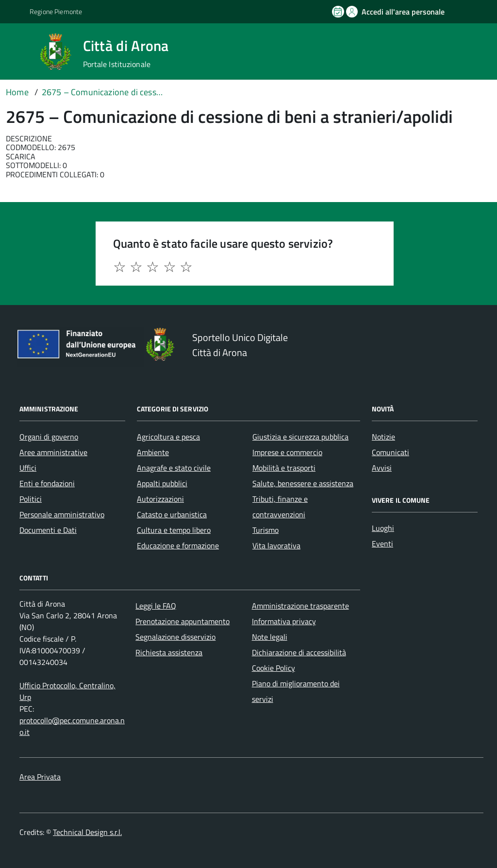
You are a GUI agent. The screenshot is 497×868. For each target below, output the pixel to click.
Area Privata (40, 777)
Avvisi (382, 468)
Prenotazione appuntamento (182, 621)
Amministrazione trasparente (300, 606)
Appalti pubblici (162, 483)
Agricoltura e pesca (168, 437)
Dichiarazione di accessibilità (299, 652)
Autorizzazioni (160, 499)
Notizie (383, 437)
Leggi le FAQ (156, 606)
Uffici (28, 468)
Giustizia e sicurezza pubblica (300, 437)
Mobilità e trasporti (284, 468)
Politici (31, 499)
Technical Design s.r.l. (87, 832)
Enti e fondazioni (47, 483)
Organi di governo (49, 437)
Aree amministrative (53, 452)
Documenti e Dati (48, 530)
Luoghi (383, 528)
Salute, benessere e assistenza (303, 483)
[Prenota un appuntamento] (339, 12)
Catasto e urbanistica (172, 514)
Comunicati (390, 452)
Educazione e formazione (178, 545)
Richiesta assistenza (169, 652)
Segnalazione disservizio (175, 637)
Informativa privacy (284, 621)
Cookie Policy (273, 668)
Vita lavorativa (276, 545)
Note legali (270, 637)
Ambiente (153, 452)
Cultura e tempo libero (174, 530)
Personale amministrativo (62, 514)
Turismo (265, 530)
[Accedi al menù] (21, 51)
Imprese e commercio (287, 452)
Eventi (382, 544)
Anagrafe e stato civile (174, 468)
